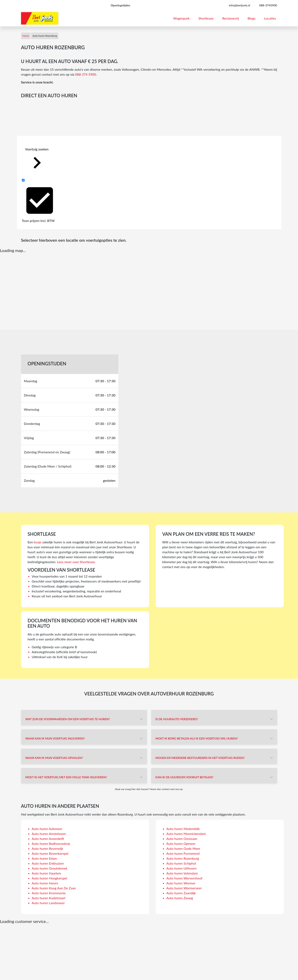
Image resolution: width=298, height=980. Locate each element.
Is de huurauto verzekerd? (177, 719)
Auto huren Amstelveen (49, 834)
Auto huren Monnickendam (186, 834)
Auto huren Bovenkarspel (50, 853)
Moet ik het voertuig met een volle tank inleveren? (66, 777)
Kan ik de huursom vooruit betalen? (185, 777)
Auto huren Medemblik (183, 829)
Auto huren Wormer (181, 883)
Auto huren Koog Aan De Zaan (54, 888)
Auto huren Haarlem (46, 873)
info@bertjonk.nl (240, 5)
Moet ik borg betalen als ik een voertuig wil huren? (197, 738)
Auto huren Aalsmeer (47, 829)
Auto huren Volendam (182, 873)
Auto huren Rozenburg (183, 858)
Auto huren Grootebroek (50, 868)
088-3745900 (268, 5)
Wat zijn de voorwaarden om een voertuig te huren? (68, 719)
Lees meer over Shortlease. (76, 562)
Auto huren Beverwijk (47, 848)
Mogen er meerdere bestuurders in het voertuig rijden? (200, 758)
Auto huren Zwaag (180, 898)
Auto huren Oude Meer (183, 848)
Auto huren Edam (44, 858)
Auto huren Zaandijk (181, 893)
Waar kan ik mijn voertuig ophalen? (54, 758)
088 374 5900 (86, 74)
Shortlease (206, 18)
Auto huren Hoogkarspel (50, 878)
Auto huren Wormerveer (184, 888)
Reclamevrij (231, 18)
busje (38, 542)
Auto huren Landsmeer (48, 903)
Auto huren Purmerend (183, 853)
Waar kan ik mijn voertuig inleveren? (55, 738)
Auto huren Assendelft (48, 839)
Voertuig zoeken (37, 161)
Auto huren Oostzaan (182, 839)
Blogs (252, 18)
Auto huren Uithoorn (182, 868)
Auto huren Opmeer (181, 843)
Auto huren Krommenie (49, 893)
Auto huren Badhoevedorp (51, 843)
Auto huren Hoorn (45, 883)
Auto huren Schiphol (181, 863)
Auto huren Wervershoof (185, 878)
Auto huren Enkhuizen (48, 863)
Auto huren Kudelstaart (49, 898)
